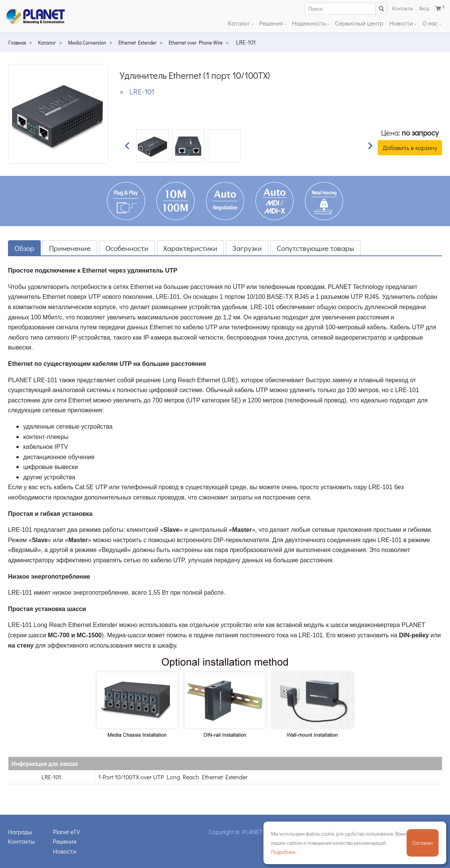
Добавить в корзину (410, 148)
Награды (20, 832)
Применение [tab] (70, 248)
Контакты (403, 8)
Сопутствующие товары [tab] (315, 248)
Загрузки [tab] (247, 248)
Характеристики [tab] (190, 248)
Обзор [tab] (24, 248)
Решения (272, 23)
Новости (402, 23)
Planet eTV (66, 832)
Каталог (240, 23)
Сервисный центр (359, 23)
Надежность (310, 23)
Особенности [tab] (127, 248)
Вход (424, 8)
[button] (127, 146)
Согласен (423, 843)
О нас (431, 23)
